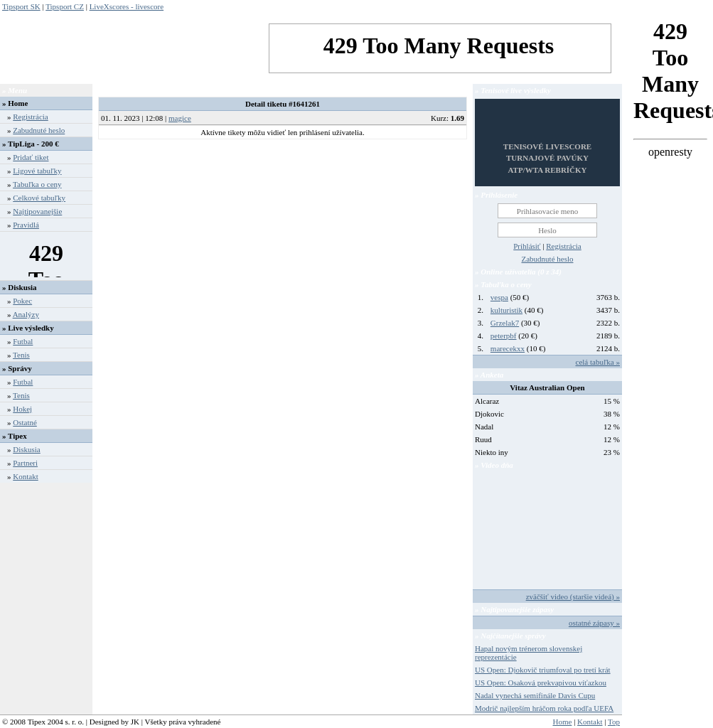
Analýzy (26, 314)
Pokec (22, 301)
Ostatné (25, 422)
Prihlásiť (527, 246)
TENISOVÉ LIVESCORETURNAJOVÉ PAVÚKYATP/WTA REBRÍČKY (547, 158)
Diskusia (27, 449)
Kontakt (25, 476)
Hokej (22, 409)
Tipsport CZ (65, 6)
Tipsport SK (21, 6)
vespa (499, 297)
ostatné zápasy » (594, 623)
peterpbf (504, 336)
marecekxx (508, 348)
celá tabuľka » (598, 362)
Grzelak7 (505, 323)
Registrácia (30, 117)
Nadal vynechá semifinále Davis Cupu (535, 695)
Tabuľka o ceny (37, 184)
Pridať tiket (31, 157)
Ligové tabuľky (37, 171)
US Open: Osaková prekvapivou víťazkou (541, 682)
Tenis (21, 355)
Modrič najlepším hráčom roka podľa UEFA (544, 708)
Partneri (25, 463)
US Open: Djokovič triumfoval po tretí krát (543, 670)
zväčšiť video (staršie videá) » (573, 596)
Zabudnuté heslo (39, 130)
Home (18, 103)
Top (614, 722)
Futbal (23, 341)
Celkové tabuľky (39, 198)
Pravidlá (26, 225)
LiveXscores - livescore (127, 6)
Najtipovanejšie (37, 211)
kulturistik (506, 310)
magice (180, 118)
